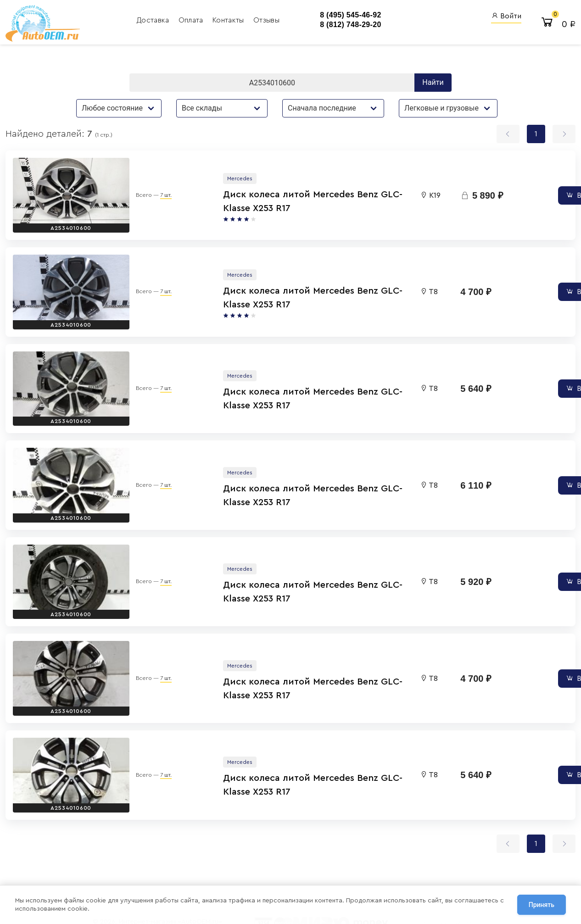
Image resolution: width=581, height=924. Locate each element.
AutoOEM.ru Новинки (356, 862)
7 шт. (137, 188)
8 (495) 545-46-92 (335, 15)
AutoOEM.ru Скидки (354, 874)
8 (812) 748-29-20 (335, 25)
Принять (542, 905)
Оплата (176, 21)
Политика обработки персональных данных (159, 868)
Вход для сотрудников (446, 819)
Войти (506, 16)
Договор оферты (125, 879)
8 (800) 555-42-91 (277, 862)
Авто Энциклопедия (355, 849)
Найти (433, 84)
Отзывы (250, 21)
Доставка (138, 21)
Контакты (213, 21)
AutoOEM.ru (342, 837)
